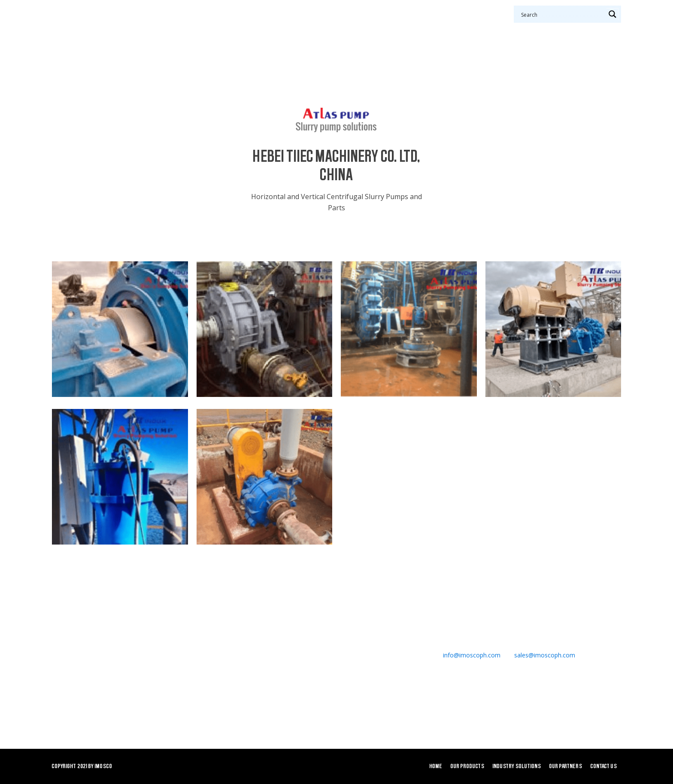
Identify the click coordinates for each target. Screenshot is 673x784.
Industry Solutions (329, 30)
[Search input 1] (562, 14)
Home (202, 30)
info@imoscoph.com (472, 655)
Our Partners (402, 30)
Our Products (252, 30)
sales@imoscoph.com (545, 655)
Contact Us (454, 30)
